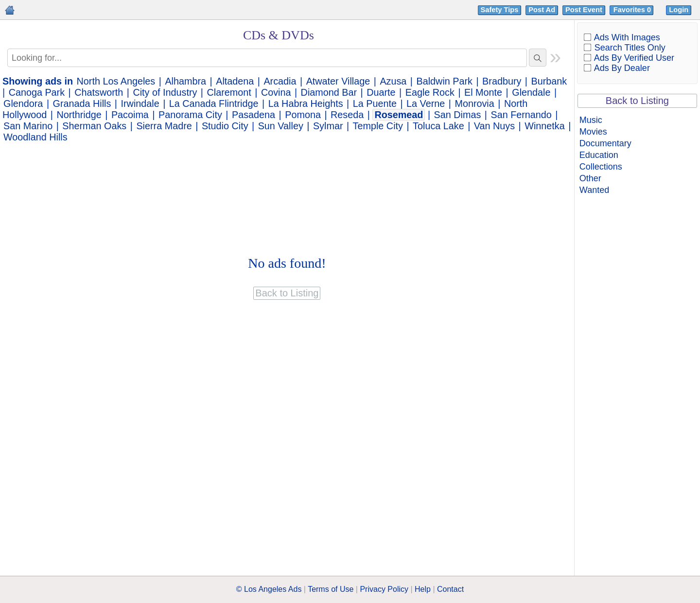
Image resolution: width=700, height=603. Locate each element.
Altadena (235, 81)
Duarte (381, 92)
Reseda (347, 115)
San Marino (28, 126)
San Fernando (521, 115)
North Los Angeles (116, 81)
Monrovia (474, 103)
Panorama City (190, 115)
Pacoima (130, 115)
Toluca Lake (438, 126)
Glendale (531, 92)
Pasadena (254, 115)
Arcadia (280, 81)
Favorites (633, 10)
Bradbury (502, 81)
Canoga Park (37, 92)
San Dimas (458, 115)
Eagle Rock (430, 92)
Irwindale (140, 103)
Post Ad (542, 10)
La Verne (426, 103)
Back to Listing (637, 101)
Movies (593, 132)
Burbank (549, 81)
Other (590, 178)
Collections (601, 167)
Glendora (23, 103)
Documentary (605, 143)
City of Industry (165, 92)
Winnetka (544, 126)
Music (591, 120)
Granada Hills (82, 103)
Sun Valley (281, 126)
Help (423, 589)
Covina (276, 92)
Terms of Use (331, 589)
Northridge (79, 115)
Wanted (594, 190)
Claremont (229, 92)
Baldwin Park (445, 81)
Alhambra (185, 81)
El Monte (483, 92)
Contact (450, 589)
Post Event (584, 10)
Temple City (378, 126)
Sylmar (328, 126)
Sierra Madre (164, 126)
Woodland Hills (35, 137)
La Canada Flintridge (214, 103)
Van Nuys (494, 126)
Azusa (393, 81)
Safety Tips (500, 10)
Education (599, 155)
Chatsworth (99, 92)
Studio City (225, 126)
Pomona (303, 115)
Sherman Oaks (94, 126)
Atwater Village (338, 81)
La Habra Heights (306, 103)
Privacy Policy (384, 589)
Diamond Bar (329, 92)
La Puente (375, 103)
